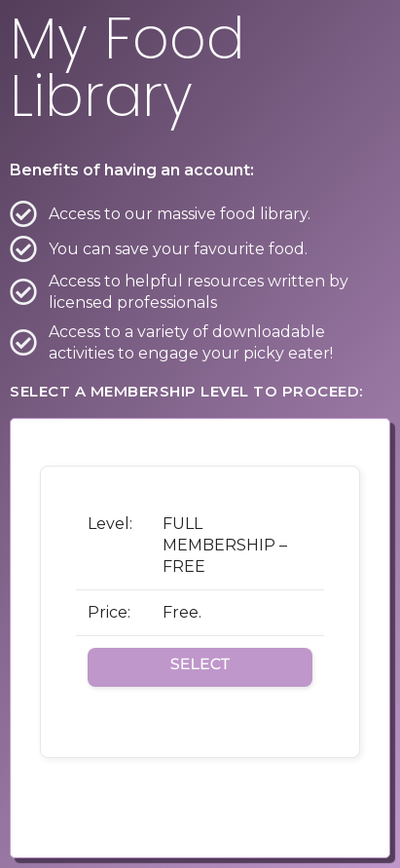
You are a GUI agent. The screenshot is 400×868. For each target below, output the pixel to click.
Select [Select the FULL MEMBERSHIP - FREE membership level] (200, 665)
